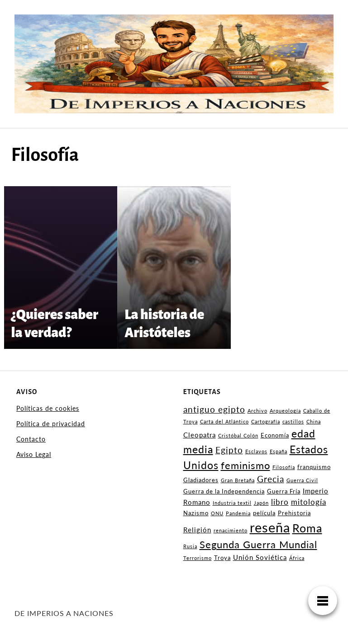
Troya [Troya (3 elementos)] (222, 558)
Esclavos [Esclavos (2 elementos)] (256, 451)
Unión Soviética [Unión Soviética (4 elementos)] (260, 557)
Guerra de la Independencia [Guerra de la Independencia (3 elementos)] (224, 491)
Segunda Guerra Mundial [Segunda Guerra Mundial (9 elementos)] (258, 545)
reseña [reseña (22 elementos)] (270, 527)
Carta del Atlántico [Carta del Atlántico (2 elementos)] (224, 421)
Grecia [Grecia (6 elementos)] (271, 479)
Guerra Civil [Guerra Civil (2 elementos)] (302, 480)
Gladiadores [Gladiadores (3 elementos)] (201, 480)
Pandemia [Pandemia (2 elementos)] (238, 513)
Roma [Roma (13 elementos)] (307, 528)
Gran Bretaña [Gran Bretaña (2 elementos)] (238, 480)
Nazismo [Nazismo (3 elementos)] (196, 513)
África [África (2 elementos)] (297, 558)
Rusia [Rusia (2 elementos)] (190, 546)
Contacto (31, 439)
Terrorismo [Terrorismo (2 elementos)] (198, 558)
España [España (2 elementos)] (279, 451)
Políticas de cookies (48, 408)
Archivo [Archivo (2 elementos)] (257, 411)
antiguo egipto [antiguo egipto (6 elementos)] (214, 409)
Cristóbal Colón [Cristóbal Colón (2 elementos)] (238, 435)
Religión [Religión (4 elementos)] (197, 530)
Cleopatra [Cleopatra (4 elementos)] (200, 435)
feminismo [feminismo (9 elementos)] (246, 465)
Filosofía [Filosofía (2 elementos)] (284, 467)
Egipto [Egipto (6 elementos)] (229, 450)
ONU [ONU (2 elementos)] (217, 513)
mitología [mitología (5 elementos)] (309, 502)
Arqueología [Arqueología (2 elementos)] (285, 411)
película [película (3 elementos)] (264, 513)
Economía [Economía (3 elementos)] (275, 435)
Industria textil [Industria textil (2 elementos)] (232, 503)
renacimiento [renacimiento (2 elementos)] (231, 530)
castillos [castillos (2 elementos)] (293, 421)
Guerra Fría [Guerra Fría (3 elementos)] (284, 491)
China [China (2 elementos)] (314, 421)
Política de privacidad (51, 424)
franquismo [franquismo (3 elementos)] (314, 467)
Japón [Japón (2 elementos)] (261, 503)
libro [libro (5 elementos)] (280, 502)
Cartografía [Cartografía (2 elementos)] (266, 421)
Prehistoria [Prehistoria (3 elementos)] (294, 513)
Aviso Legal (34, 454)
